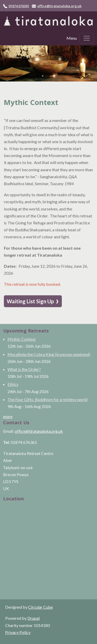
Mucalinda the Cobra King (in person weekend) (49, 354)
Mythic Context (22, 339)
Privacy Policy (18, 632)
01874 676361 (19, 6)
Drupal (33, 618)
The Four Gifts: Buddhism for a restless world (47, 399)
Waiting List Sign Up (33, 301)
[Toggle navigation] (87, 38)
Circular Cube (40, 607)
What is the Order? (24, 369)
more (8, 416)
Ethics (13, 384)
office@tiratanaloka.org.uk (59, 6)
